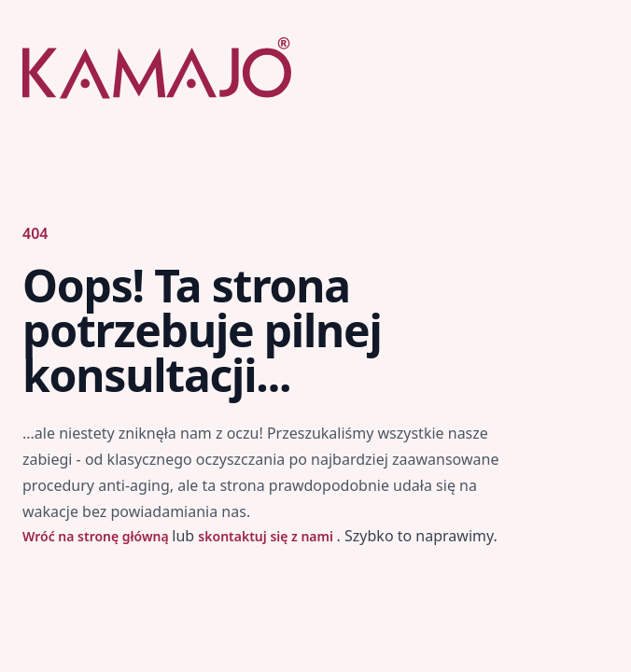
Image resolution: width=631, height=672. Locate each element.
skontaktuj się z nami (267, 536)
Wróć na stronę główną (97, 536)
